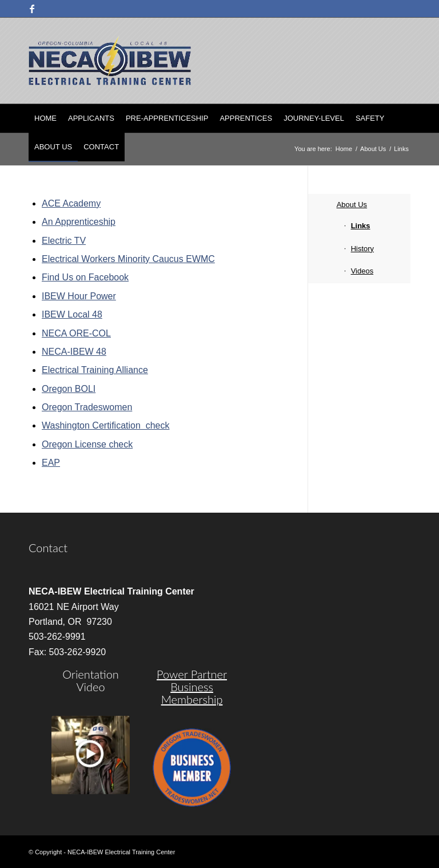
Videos (362, 271)
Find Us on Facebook (85, 277)
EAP (51, 463)
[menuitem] (45, 118)
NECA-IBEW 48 (74, 352)
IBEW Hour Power (79, 296)
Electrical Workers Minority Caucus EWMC (128, 259)
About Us (352, 205)
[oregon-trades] (192, 768)
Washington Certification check (106, 425)
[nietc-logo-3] (110, 61)
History (362, 249)
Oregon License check (87, 444)
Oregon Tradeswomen (87, 407)
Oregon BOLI (69, 389)
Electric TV (64, 241)
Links (361, 226)
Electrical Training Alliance (95, 370)
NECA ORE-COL (76, 333)
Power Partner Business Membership (192, 687)
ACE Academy (71, 203)
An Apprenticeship (79, 222)
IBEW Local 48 (72, 314)
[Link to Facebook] (32, 9)
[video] (91, 755)
